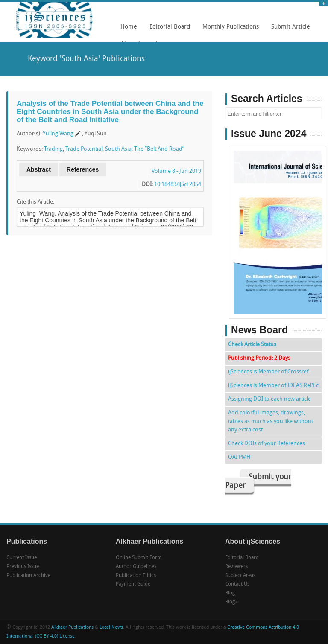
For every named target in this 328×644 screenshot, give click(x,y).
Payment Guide (133, 584)
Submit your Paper (258, 482)
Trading (53, 149)
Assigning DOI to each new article (269, 399)
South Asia (118, 149)
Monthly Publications (228, 30)
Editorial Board (168, 30)
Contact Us (237, 584)
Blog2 (231, 602)
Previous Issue (23, 567)
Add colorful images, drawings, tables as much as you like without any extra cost (271, 421)
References (83, 169)
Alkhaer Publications (72, 628)
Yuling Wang (58, 134)
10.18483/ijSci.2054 (178, 185)
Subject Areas (240, 576)
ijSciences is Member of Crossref (268, 372)
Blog (230, 593)
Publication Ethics (136, 576)
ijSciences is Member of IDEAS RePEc (273, 386)
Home (129, 27)
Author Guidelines (136, 567)
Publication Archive (28, 576)
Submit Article (288, 30)
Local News (111, 628)
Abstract (39, 169)
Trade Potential (84, 149)
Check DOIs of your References (266, 444)
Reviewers (236, 567)
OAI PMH (239, 457)
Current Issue (22, 558)
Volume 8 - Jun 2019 (176, 171)
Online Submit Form (139, 558)
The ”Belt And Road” (159, 149)
